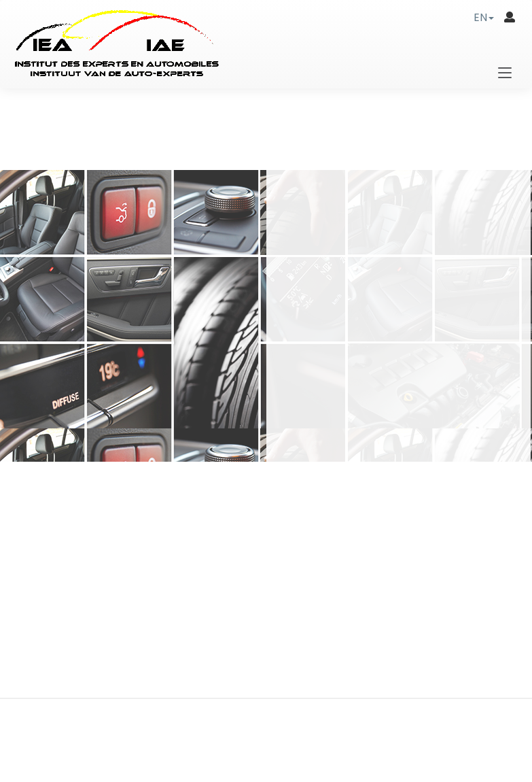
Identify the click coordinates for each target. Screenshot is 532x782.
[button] (484, 17)
